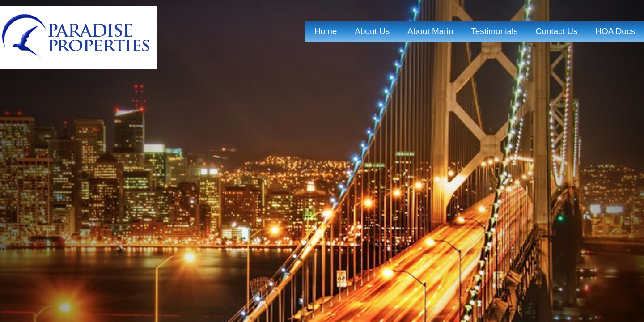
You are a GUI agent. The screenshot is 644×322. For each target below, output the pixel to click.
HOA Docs (615, 31)
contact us (556, 31)
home (326, 31)
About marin (430, 31)
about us (372, 31)
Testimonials (494, 31)
